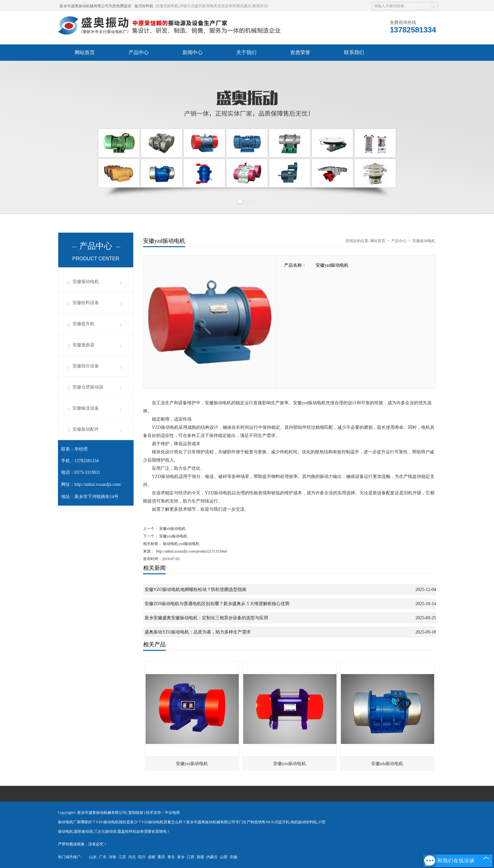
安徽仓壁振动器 (88, 387)
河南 (112, 857)
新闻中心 (192, 52)
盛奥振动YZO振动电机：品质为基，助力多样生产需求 (198, 632)
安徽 (233, 857)
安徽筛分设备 (86, 366)
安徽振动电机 (86, 282)
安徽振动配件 (86, 429)
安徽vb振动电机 (172, 529)
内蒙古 (212, 857)
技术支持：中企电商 (163, 813)
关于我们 (246, 52)
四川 (142, 857)
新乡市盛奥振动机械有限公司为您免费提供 (95, 6)
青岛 (171, 857)
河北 (132, 857)
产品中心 (139, 52)
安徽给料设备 (86, 303)
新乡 (181, 857)
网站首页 (85, 52)
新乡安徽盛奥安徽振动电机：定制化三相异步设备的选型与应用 (206, 618)
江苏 (122, 857)
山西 (224, 857)
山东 (93, 857)
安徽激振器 (83, 345)
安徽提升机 (83, 324)
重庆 (161, 857)
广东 (103, 857)
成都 (152, 857)
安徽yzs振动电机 (192, 764)
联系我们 (354, 52)
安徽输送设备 (86, 408)
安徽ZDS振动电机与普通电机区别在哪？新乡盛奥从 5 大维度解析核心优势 (217, 604)
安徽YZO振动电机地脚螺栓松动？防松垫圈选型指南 (195, 590)
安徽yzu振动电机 (173, 536)
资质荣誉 (300, 52)
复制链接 (136, 813)
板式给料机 (144, 6)
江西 (191, 857)
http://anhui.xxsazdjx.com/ (98, 484)
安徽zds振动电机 (387, 764)
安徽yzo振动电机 (290, 764)
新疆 (200, 857)
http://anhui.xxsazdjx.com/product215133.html (192, 551)
